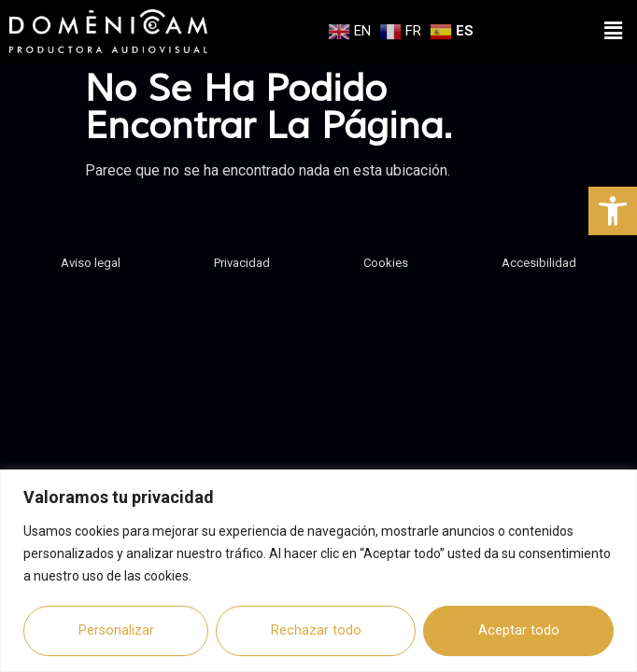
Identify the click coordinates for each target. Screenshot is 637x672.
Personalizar (116, 630)
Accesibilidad (539, 256)
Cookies (386, 256)
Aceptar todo (519, 630)
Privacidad (242, 256)
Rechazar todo (316, 630)
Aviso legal (91, 256)
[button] (613, 211)
